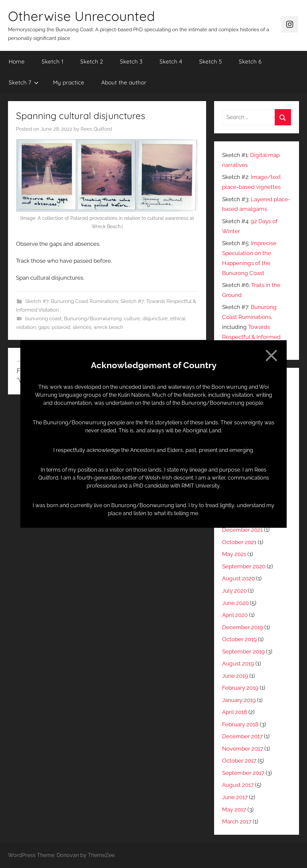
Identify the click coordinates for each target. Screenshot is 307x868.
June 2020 (235, 603)
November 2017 (243, 749)
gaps (44, 327)
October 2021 (239, 542)
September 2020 (244, 566)
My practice (69, 82)
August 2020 (238, 578)
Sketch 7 (24, 82)
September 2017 (243, 773)
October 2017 (239, 761)
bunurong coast (43, 319)
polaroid (61, 327)
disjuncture (155, 319)
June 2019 (235, 676)
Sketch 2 (92, 61)
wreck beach (108, 327)
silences (82, 327)
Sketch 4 (171, 61)
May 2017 (234, 809)
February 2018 (240, 724)
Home (17, 61)
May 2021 (234, 554)
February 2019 (240, 688)
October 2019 (239, 639)
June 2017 (235, 797)
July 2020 (234, 591)
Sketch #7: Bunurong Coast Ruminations (72, 301)
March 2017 (237, 821)
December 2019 (243, 627)
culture (132, 319)
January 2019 (239, 700)
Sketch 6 (250, 61)
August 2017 (238, 785)
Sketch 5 (210, 61)
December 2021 (242, 530)
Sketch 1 (52, 61)
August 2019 (238, 663)
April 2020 (235, 615)
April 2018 (235, 712)
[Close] (271, 356)
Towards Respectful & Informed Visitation (251, 337)
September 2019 (243, 651)
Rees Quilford (96, 129)
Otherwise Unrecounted (81, 16)
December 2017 (242, 736)
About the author (124, 82)
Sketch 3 (131, 61)
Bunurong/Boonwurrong (93, 319)
